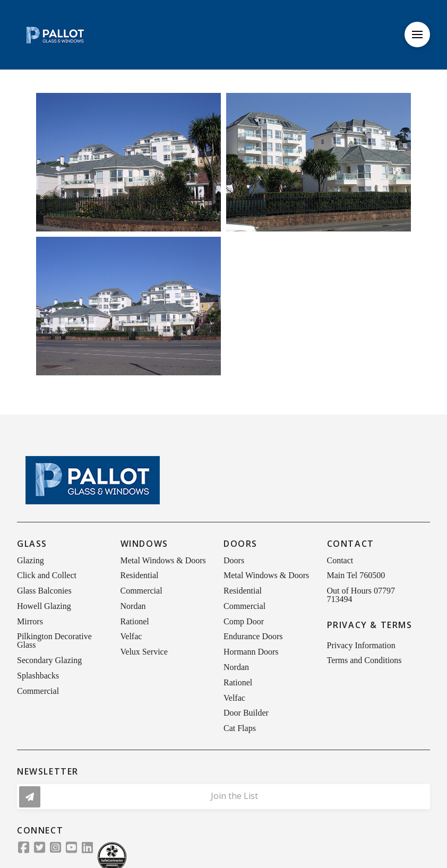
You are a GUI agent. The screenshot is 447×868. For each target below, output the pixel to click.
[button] (417, 35)
